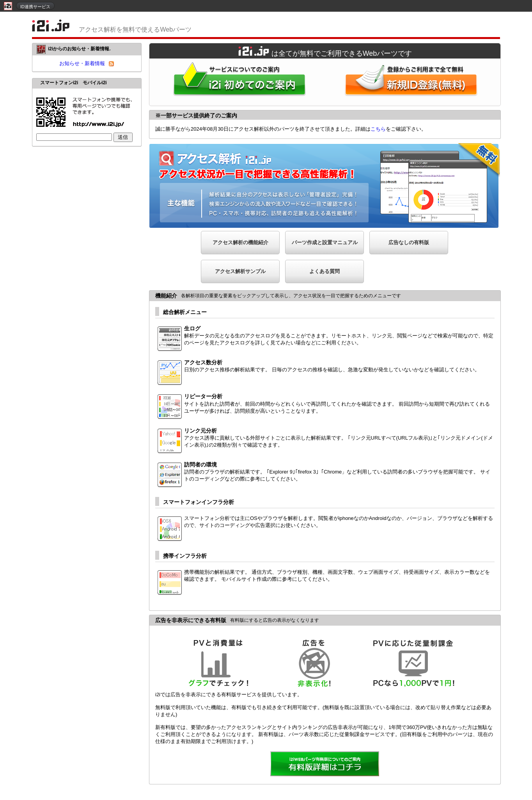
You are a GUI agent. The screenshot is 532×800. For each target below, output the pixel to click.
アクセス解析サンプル (240, 271)
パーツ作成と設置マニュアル (325, 242)
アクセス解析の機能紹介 (240, 242)
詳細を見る (325, 765)
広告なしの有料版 (409, 242)
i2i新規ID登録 (413, 82)
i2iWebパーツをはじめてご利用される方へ (238, 82)
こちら (378, 129)
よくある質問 (325, 271)
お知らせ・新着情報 (82, 63)
